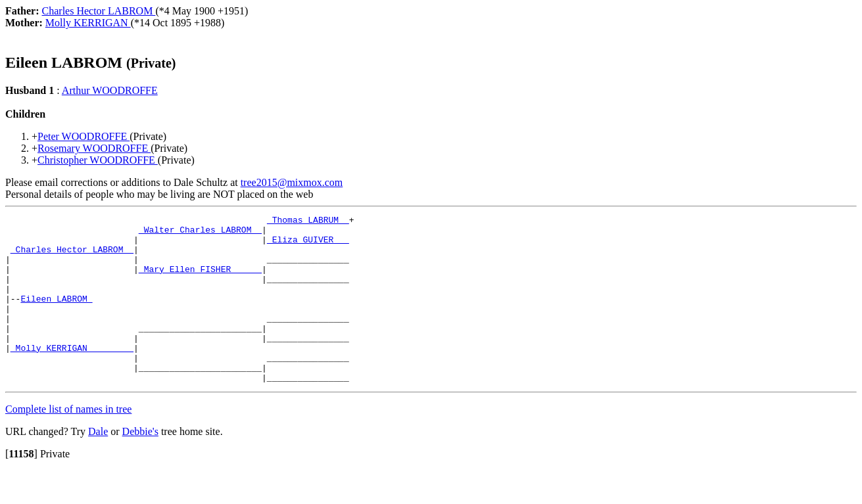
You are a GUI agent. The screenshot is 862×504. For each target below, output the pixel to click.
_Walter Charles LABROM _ (200, 233)
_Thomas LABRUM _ (308, 221)
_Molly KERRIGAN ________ (72, 375)
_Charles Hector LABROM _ (72, 257)
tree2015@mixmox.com (292, 182)
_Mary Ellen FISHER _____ (200, 281)
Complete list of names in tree (68, 443)
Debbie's (140, 465)
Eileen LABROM (56, 316)
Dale (98, 465)
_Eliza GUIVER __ (308, 245)
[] (21, 487)
